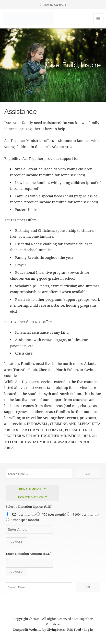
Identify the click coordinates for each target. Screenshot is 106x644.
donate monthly (32, 489)
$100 (86, 514)
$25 (23, 514)
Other (25, 520)
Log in (88, 630)
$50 (54, 514)
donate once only (32, 497)
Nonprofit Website (27, 630)
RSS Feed (74, 630)
